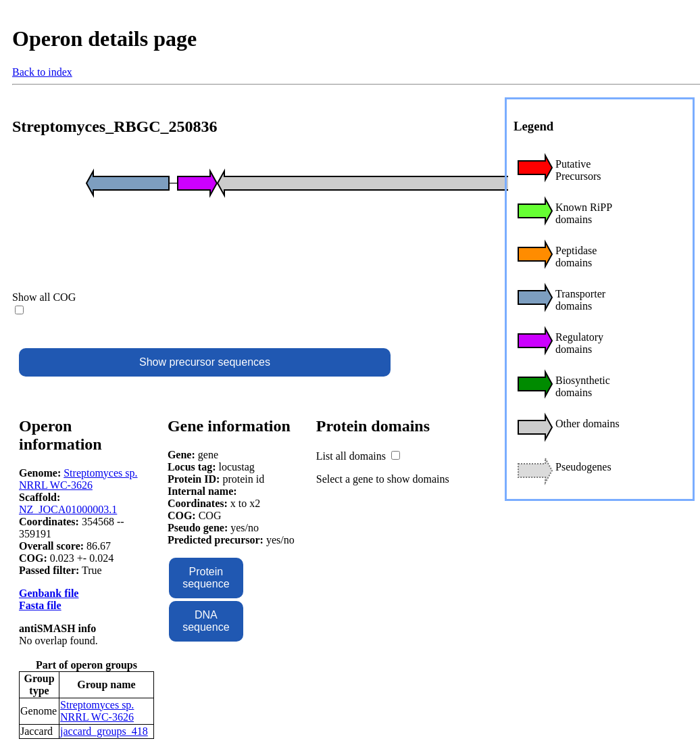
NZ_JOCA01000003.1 (68, 509)
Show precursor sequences (205, 362)
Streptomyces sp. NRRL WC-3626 (78, 479)
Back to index (42, 72)
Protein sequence (206, 578)
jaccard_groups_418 (104, 731)
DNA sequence (206, 621)
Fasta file (40, 605)
